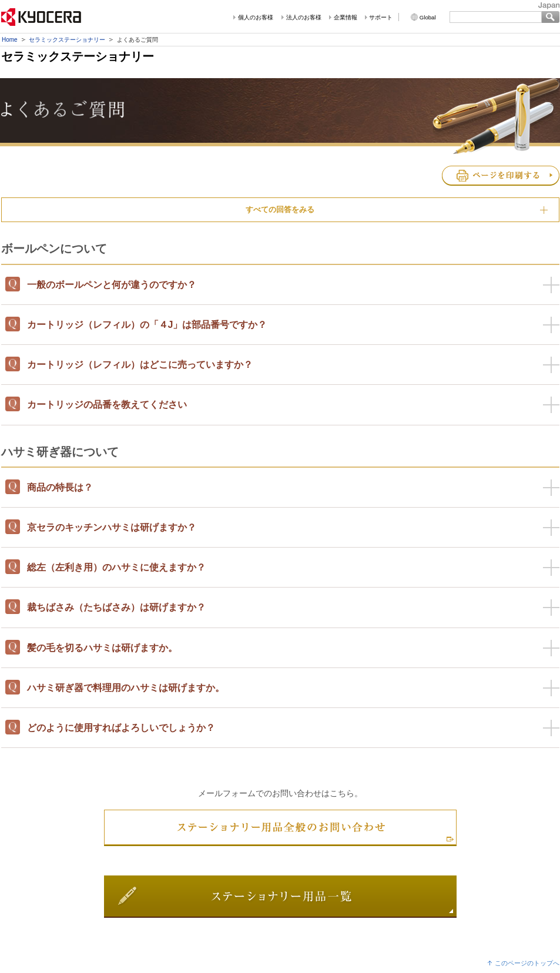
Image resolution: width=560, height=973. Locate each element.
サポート (381, 17)
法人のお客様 (304, 17)
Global (428, 17)
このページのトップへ (527, 963)
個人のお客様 (256, 17)
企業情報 (346, 17)
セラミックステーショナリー (67, 40)
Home (10, 40)
